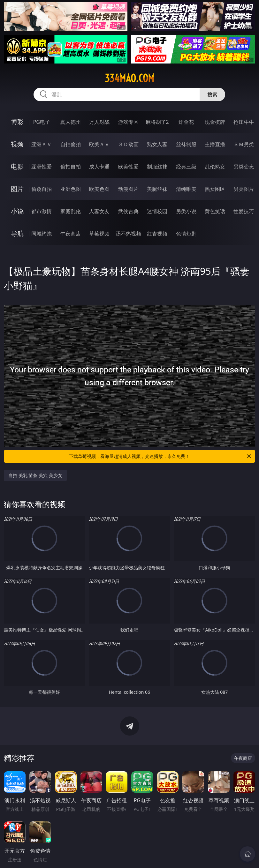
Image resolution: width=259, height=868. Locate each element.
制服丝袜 (157, 167)
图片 (17, 189)
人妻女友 (99, 211)
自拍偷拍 (71, 144)
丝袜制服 (186, 144)
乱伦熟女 (215, 167)
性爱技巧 (244, 211)
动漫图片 (128, 189)
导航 (17, 233)
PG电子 (42, 122)
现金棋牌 (215, 122)
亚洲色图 (71, 189)
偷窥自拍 (42, 189)
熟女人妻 (157, 144)
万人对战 (99, 122)
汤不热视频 (128, 234)
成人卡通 (99, 167)
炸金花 (186, 122)
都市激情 (42, 211)
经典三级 (186, 167)
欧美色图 (99, 189)
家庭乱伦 (71, 211)
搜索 (212, 94)
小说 (17, 211)
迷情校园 (157, 211)
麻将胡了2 (157, 122)
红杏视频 (157, 234)
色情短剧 (186, 234)
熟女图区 (215, 189)
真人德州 (71, 122)
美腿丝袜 (157, 189)
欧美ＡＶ (99, 144)
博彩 (17, 122)
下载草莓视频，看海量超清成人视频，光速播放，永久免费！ (160, 456)
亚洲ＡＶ (42, 144)
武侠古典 (128, 211)
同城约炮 (42, 234)
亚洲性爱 (42, 167)
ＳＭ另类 (244, 144)
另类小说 (186, 211)
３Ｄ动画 (128, 144)
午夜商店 (71, 234)
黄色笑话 (215, 211)
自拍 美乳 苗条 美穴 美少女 (35, 475)
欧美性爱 (128, 167)
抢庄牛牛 (244, 122)
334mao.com (129, 78)
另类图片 (244, 189)
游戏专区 (128, 122)
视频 (17, 144)
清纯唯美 (186, 189)
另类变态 (244, 167)
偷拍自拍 (71, 167)
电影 (17, 166)
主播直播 (215, 144)
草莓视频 (99, 234)
